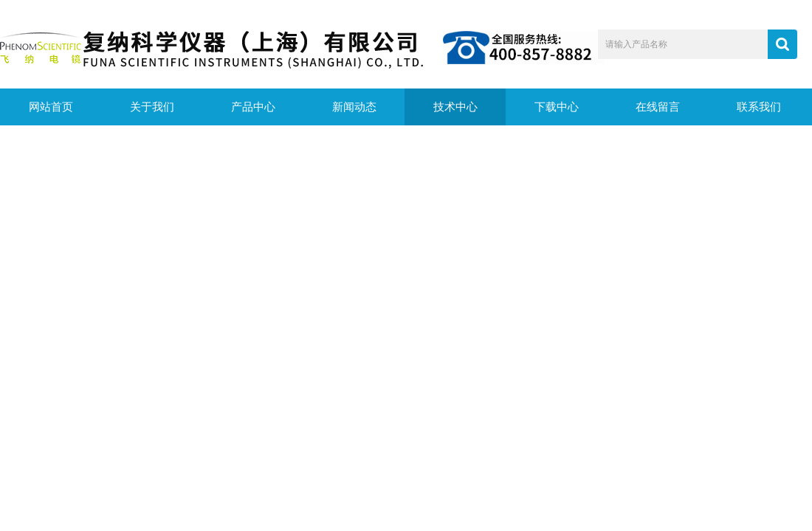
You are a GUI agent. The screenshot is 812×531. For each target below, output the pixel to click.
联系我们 (759, 107)
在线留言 (658, 107)
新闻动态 (354, 107)
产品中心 (253, 107)
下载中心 (557, 107)
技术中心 (455, 107)
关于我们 (152, 107)
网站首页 (51, 107)
